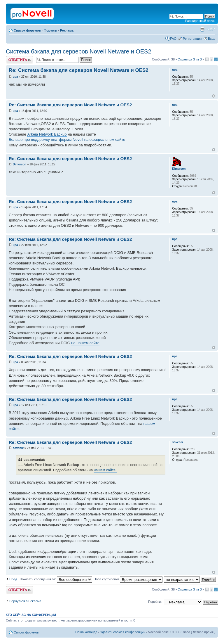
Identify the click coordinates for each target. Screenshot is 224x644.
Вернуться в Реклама (25, 601)
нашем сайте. (105, 470)
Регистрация (192, 39)
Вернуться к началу (214, 96)
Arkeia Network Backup (47, 134)
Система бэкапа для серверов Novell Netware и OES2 (79, 51)
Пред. (14, 579)
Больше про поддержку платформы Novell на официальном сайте (67, 140)
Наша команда (86, 632)
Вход (212, 39)
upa (15, 77)
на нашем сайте (85, 343)
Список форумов (27, 30)
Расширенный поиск (200, 21)
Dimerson (20, 164)
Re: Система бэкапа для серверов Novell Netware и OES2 (79, 70)
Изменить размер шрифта (211, 29)
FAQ (173, 39)
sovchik (18, 448)
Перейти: (155, 602)
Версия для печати (202, 29)
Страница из (190, 59)
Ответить (20, 60)
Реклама (67, 30)
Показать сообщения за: (56, 579)
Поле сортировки (128, 579)
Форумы (50, 30)
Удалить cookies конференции (123, 632)
